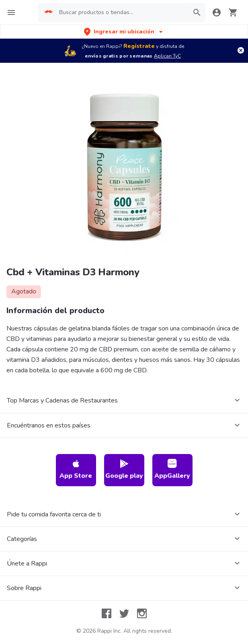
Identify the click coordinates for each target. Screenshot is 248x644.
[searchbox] (121, 12)
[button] (124, 32)
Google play (124, 470)
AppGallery (172, 470)
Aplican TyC (167, 56)
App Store (76, 470)
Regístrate (139, 46)
